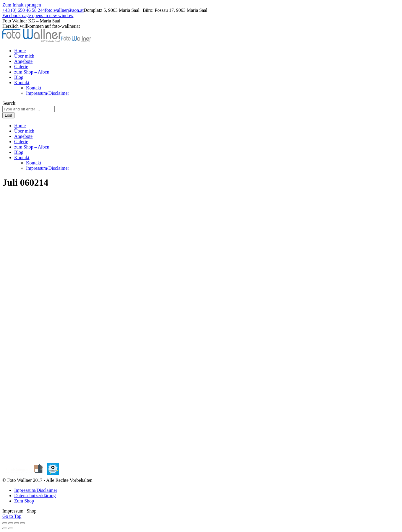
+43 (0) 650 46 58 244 (24, 10)
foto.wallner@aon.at (64, 10)
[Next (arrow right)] (11, 528)
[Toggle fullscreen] (17, 523)
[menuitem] (20, 51)
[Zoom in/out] (22, 523)
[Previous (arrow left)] (5, 528)
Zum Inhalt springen (22, 5)
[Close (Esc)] (5, 523)
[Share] (11, 523)
